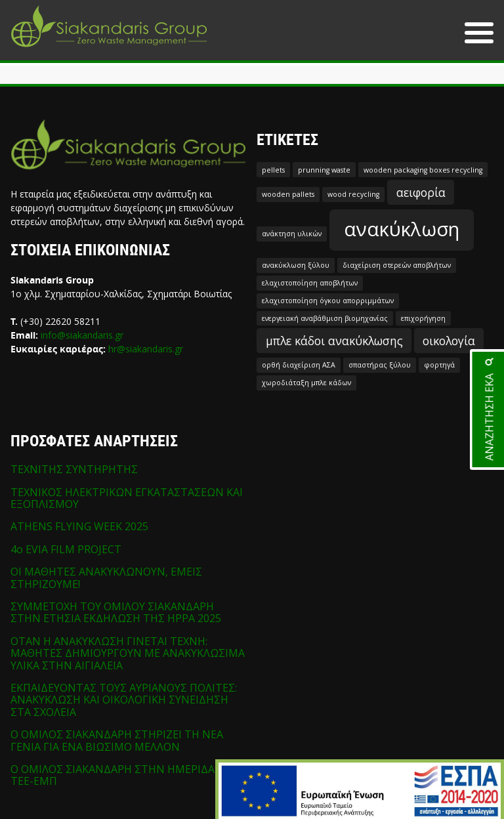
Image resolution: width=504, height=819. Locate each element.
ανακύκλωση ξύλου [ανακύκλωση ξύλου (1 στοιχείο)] (296, 265)
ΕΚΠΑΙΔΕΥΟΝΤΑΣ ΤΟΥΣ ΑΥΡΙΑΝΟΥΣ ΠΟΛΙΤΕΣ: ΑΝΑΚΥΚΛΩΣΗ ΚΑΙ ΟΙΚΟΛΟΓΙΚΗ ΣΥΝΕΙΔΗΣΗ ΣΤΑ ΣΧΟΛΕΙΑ (124, 700)
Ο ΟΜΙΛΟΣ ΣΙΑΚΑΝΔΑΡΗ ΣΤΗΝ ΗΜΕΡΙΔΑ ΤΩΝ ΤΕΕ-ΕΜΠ (126, 775)
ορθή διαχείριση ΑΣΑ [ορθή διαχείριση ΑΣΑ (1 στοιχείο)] (299, 365)
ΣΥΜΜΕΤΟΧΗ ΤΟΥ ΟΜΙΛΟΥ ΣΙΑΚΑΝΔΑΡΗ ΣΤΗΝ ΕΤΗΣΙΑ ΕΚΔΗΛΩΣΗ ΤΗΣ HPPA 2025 (116, 612)
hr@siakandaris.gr (146, 349)
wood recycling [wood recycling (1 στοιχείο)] (353, 194)
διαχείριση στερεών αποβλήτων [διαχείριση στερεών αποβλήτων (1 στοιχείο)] (397, 265)
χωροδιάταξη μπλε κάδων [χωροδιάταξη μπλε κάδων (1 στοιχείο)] (306, 383)
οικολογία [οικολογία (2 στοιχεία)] (449, 341)
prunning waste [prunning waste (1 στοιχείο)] (324, 170)
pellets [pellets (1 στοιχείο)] (273, 170)
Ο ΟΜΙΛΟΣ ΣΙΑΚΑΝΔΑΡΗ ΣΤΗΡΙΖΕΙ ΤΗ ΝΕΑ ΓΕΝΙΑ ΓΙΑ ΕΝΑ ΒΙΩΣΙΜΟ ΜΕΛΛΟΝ (117, 740)
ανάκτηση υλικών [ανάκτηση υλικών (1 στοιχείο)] (292, 234)
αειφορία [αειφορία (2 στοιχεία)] (421, 192)
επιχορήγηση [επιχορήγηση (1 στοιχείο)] (423, 318)
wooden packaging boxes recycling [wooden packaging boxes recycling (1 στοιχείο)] (423, 170)
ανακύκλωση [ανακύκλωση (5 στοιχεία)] (402, 229)
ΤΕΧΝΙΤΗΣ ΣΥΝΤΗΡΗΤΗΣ (74, 469)
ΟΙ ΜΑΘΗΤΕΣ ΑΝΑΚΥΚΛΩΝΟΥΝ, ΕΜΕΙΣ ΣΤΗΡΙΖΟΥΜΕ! (106, 577)
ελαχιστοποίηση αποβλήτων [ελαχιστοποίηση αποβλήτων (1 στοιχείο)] (310, 283)
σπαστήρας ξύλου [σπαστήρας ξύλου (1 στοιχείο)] (380, 365)
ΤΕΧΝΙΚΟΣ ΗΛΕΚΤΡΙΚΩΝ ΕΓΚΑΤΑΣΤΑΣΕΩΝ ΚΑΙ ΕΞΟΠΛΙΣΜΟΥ (127, 498)
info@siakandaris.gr (82, 335)
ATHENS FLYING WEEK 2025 (79, 526)
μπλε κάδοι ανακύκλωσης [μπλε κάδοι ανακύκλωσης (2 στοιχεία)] (334, 341)
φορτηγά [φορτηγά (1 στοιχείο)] (439, 365)
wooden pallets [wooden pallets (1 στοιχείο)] (288, 194)
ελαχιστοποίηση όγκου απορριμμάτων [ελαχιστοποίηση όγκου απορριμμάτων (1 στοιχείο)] (328, 301)
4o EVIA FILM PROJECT (66, 549)
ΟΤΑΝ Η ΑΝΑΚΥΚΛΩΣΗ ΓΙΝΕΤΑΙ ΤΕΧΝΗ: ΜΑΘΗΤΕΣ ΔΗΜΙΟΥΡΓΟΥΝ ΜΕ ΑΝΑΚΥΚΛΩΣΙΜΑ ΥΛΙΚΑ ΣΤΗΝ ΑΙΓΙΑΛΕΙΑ (128, 653)
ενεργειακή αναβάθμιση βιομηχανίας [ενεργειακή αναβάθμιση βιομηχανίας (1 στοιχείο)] (325, 318)
